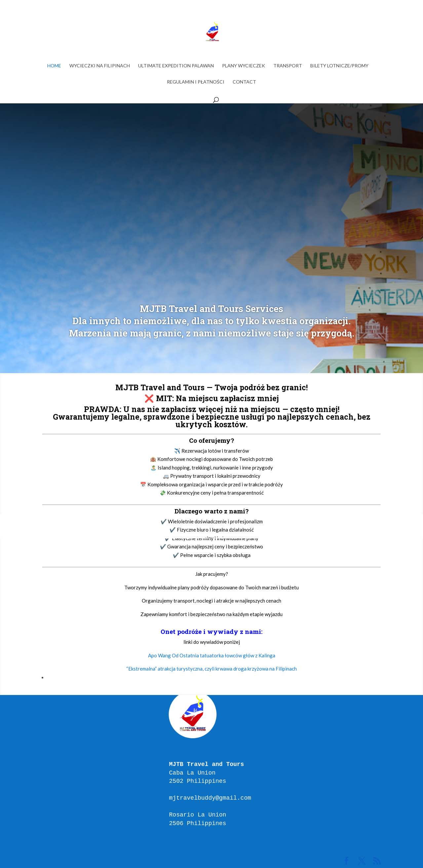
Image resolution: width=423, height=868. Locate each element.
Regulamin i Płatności (196, 82)
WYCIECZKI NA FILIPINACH (100, 66)
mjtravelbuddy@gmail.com (210, 798)
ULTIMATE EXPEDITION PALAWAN (176, 66)
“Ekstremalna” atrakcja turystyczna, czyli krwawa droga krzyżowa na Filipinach (211, 669)
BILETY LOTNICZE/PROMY (339, 66)
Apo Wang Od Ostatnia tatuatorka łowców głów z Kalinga (212, 655)
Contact (244, 82)
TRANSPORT (288, 66)
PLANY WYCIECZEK (244, 66)
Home (54, 66)
